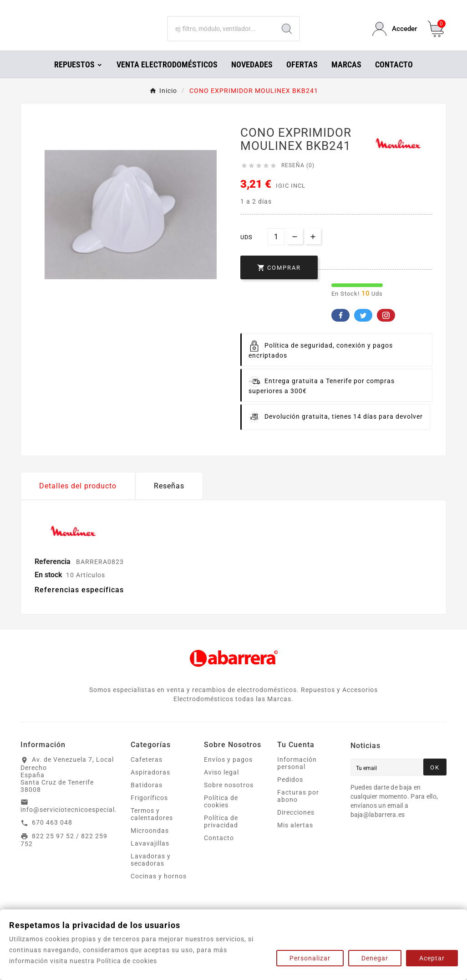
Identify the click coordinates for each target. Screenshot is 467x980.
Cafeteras (147, 772)
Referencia (53, 574)
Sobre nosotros (229, 798)
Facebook (340, 328)
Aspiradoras (150, 785)
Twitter (363, 328)
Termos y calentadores (152, 827)
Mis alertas (295, 838)
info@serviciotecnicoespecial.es (72, 822)
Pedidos (290, 792)
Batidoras (147, 798)
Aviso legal (221, 785)
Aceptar (432, 958)
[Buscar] (221, 36)
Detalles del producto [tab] (78, 499)
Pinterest (386, 328)
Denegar (375, 958)
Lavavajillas (150, 856)
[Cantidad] (276, 249)
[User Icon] (395, 35)
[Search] (287, 36)
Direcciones (296, 825)
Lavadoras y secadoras (151, 872)
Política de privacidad (221, 834)
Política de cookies (221, 814)
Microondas (150, 843)
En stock (48, 587)
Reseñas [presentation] (169, 499)
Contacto (219, 851)
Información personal (297, 776)
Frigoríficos (149, 811)
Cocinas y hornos (159, 889)
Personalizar (310, 958)
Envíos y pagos (228, 772)
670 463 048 (52, 835)
